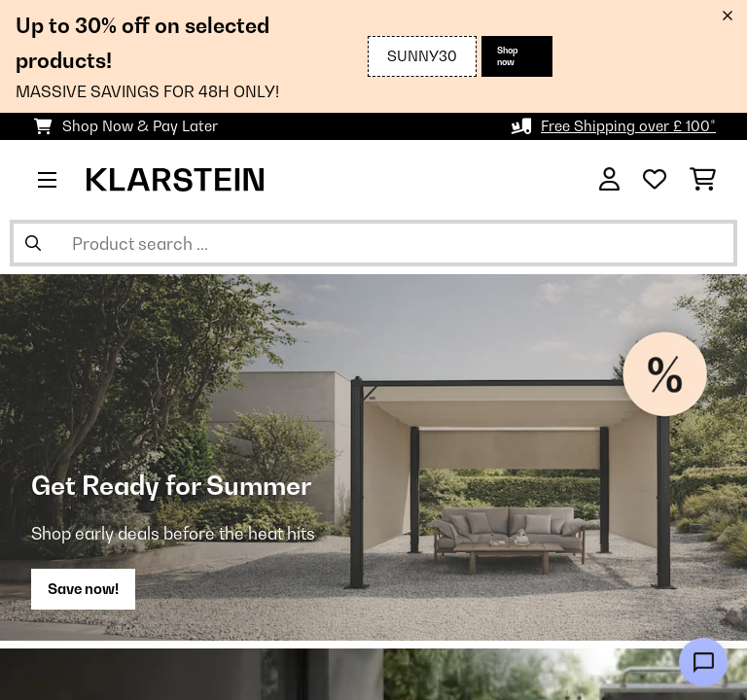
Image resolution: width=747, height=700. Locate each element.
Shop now (508, 56)
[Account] (609, 180)
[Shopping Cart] (703, 180)
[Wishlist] (655, 180)
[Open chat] (703, 662)
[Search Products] (373, 243)
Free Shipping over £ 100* (628, 126)
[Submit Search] (33, 243)
